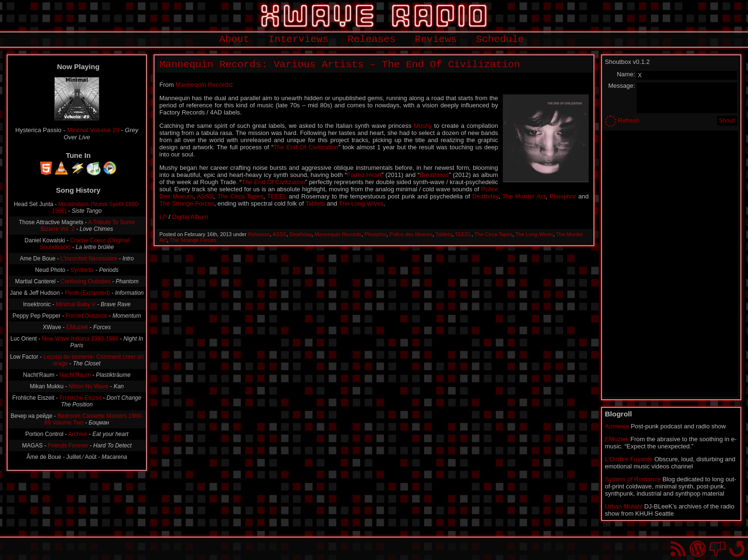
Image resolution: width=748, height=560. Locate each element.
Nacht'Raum (75, 375)
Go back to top (737, 549)
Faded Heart (364, 175)
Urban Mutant (624, 506)
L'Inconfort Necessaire (89, 259)
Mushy (423, 126)
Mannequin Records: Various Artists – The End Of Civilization (340, 65)
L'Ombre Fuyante (629, 459)
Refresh (629, 120)
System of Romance (633, 479)
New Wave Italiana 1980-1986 (80, 339)
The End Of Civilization (306, 147)
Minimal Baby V (76, 304)
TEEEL (277, 196)
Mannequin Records (203, 85)
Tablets (315, 203)
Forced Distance (87, 316)
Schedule (500, 39)
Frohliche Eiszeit (80, 398)
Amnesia (617, 426)
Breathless (434, 175)
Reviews (436, 39)
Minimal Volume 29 (93, 130)
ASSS (205, 196)
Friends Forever (68, 446)
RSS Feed (678, 549)
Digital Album (190, 217)
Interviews (299, 39)
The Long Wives (361, 203)
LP (163, 217)
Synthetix (82, 270)
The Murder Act (524, 196)
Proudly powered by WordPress (698, 549)
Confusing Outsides (86, 281)
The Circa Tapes (240, 196)
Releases (372, 39)
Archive (78, 434)
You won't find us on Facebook (717, 549)
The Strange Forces (187, 203)
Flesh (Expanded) (88, 293)
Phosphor (563, 196)
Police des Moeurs (411, 234)
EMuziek (77, 327)
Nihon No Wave (89, 386)
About (234, 39)
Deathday (485, 196)
